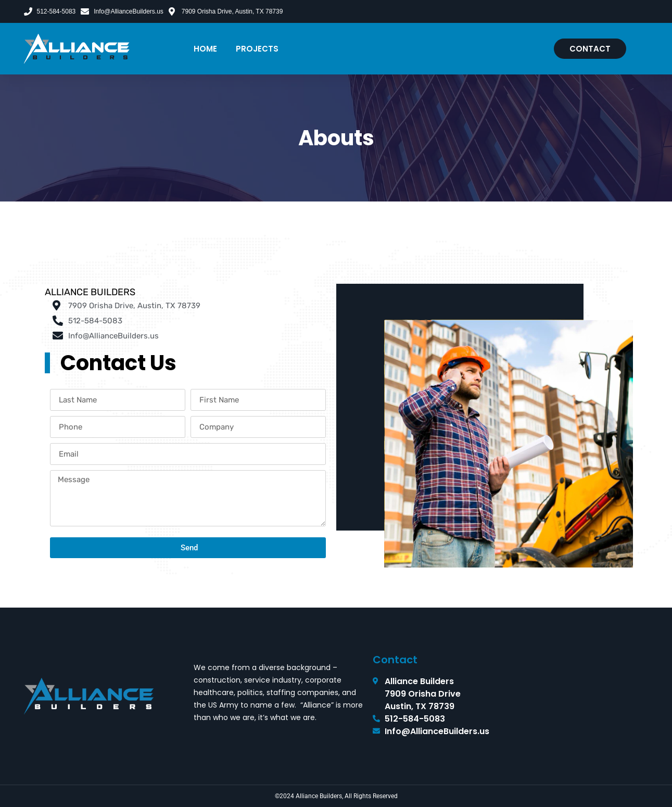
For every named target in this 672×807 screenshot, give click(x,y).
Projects (257, 49)
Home (205, 49)
